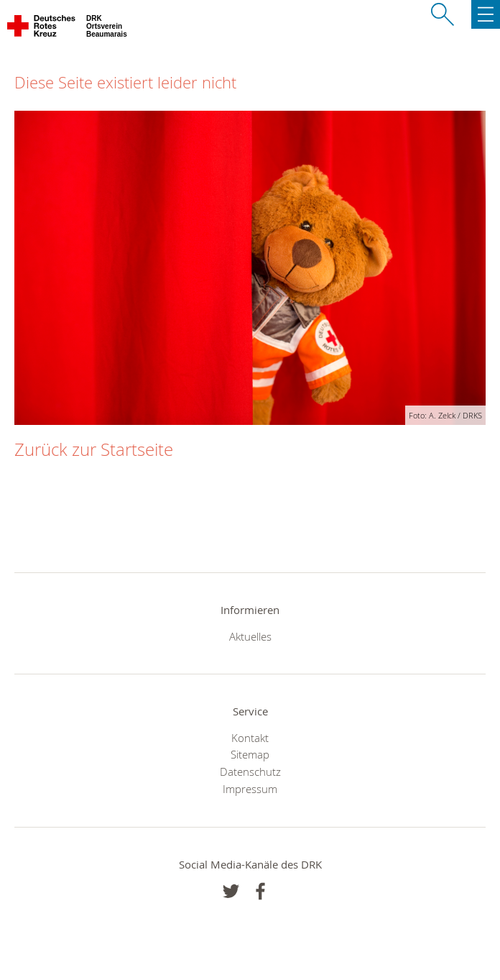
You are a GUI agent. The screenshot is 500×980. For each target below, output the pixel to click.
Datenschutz (250, 771)
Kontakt (250, 738)
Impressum (250, 789)
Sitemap (250, 754)
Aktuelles (250, 636)
